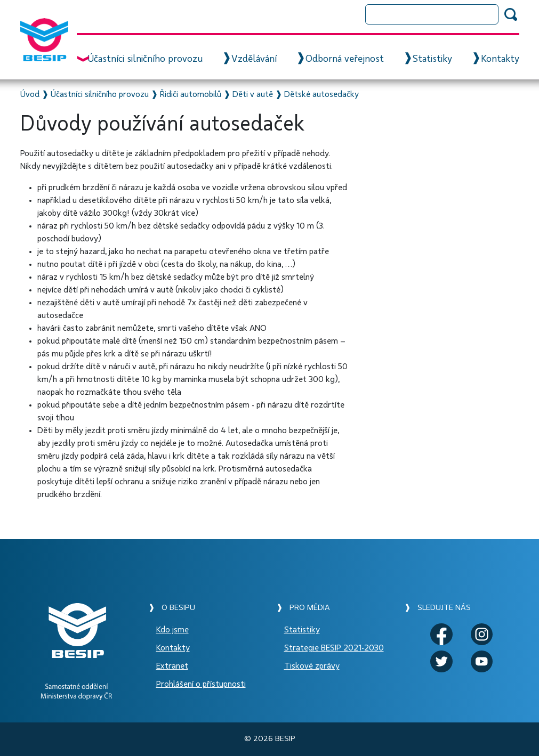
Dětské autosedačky (321, 94)
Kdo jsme (172, 630)
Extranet (172, 666)
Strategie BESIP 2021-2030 (334, 648)
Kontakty (500, 59)
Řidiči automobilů (191, 94)
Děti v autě (253, 94)
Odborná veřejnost (345, 59)
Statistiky (432, 59)
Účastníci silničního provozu (145, 59)
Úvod (30, 94)
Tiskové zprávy (312, 666)
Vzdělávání (254, 59)
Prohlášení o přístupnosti (201, 684)
